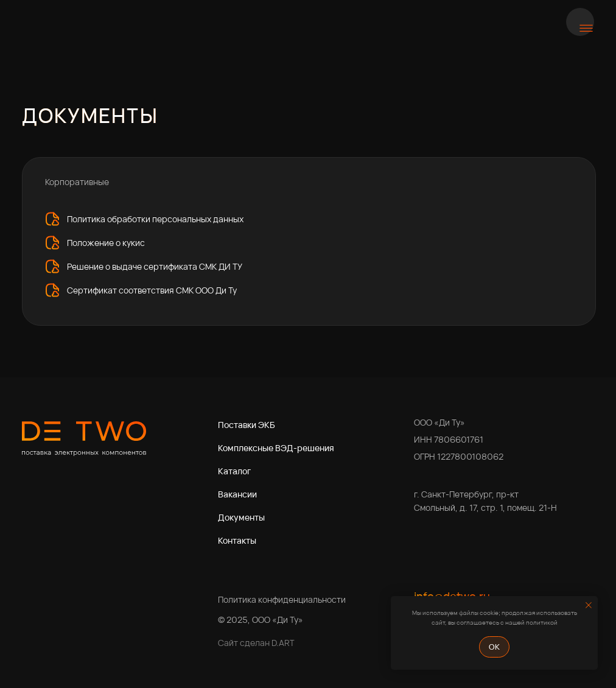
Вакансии (237, 494)
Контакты (237, 540)
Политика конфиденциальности (282, 599)
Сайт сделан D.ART (256, 643)
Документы (241, 517)
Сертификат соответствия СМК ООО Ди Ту (152, 290)
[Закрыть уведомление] (589, 605)
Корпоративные (77, 182)
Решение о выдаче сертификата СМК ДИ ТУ (155, 266)
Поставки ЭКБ (247, 425)
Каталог (234, 471)
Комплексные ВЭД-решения (276, 448)
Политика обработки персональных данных (155, 219)
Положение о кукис (106, 243)
